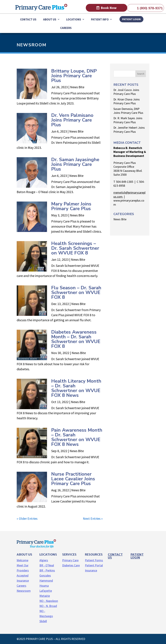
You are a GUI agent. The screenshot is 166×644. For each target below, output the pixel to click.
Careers (66, 28)
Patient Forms (94, 560)
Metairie (45, 596)
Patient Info (100, 19)
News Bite (77, 87)
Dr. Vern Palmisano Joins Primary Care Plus (72, 120)
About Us (50, 19)
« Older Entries (27, 518)
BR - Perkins (47, 570)
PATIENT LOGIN (131, 19)
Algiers (44, 560)
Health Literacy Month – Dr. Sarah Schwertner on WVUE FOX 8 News (76, 388)
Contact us (115, 556)
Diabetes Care (71, 565)
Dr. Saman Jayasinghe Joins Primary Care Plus (75, 164)
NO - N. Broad (48, 606)
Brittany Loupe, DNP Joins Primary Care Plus (74, 76)
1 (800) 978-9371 (150, 8)
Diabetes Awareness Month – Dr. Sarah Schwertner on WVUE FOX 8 (76, 339)
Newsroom (24, 591)
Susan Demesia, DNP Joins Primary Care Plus (128, 111)
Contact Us (28, 19)
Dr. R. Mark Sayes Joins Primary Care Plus (128, 120)
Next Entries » (93, 518)
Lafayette (46, 591)
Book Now (109, 8)
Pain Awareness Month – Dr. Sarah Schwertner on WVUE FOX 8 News (77, 437)
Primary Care (70, 560)
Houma (44, 586)
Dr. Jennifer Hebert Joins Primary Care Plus (129, 130)
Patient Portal (94, 565)
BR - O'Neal (47, 565)
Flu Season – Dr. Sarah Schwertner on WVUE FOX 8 (76, 292)
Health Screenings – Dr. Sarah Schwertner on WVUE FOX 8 (75, 248)
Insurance (91, 570)
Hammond (46, 581)
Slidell (43, 621)
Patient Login (137, 556)
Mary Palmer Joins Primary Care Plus (71, 206)
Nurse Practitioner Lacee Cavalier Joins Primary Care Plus (73, 479)
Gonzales (45, 575)
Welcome (22, 560)
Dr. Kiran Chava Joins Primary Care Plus (127, 101)
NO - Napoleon (49, 601)
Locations (74, 19)
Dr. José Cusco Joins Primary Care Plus (126, 92)
